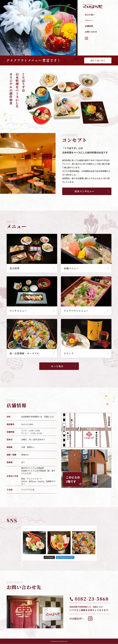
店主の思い (90, 15)
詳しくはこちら (98, 60)
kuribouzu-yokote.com (59, 641)
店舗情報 (89, 26)
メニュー (89, 20)
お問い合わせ (91, 32)
